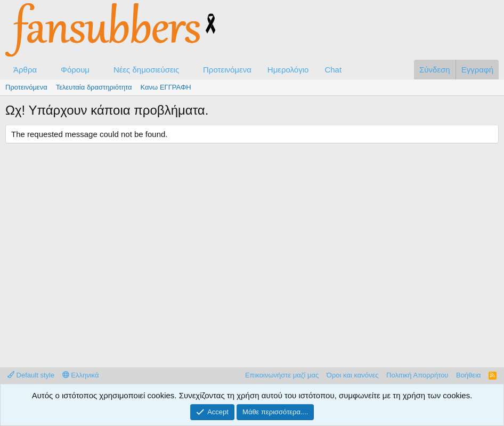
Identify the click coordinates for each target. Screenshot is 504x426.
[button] (45, 70)
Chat (333, 70)
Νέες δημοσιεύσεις (146, 70)
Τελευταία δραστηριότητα (94, 87)
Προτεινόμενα (227, 70)
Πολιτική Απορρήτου (417, 375)
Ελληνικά (81, 375)
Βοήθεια (469, 375)
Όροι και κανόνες (353, 375)
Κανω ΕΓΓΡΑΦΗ (166, 87)
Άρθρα (25, 70)
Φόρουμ (75, 70)
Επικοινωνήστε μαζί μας (282, 375)
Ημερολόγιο (288, 70)
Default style (31, 375)
